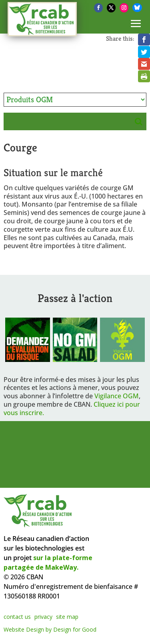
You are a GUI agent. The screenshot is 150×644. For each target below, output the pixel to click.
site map (67, 617)
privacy (43, 617)
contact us (17, 617)
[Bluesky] (137, 8)
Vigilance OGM (117, 396)
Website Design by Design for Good (50, 629)
